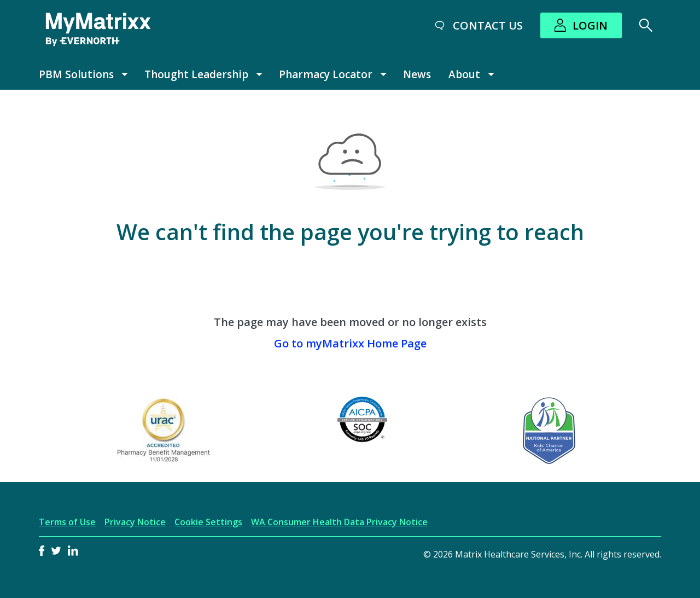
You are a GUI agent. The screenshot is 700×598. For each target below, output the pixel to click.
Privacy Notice (135, 522)
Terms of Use (67, 522)
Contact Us (488, 25)
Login (590, 25)
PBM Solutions (76, 74)
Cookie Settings (208, 522)
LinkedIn (73, 551)
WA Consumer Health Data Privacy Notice (339, 522)
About (464, 74)
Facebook (42, 551)
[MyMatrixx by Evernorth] (98, 30)
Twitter (56, 551)
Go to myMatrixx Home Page (350, 343)
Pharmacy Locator (326, 74)
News (417, 74)
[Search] (646, 25)
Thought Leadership (196, 74)
